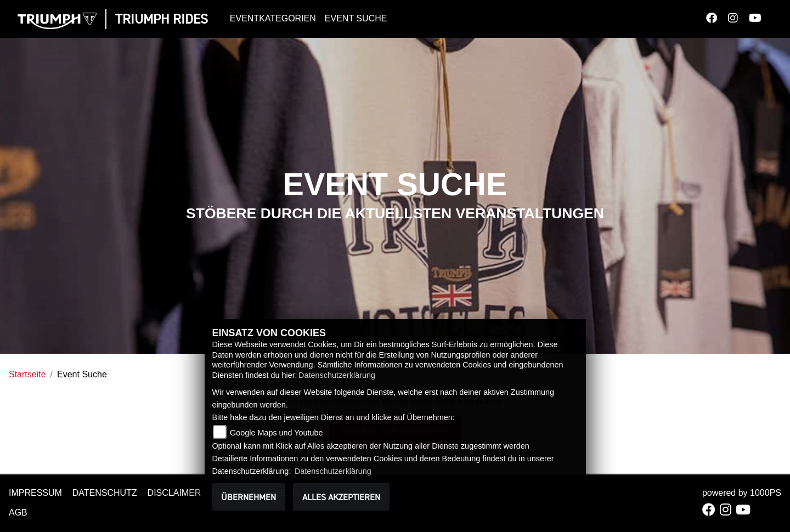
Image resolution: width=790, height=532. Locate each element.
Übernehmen (249, 497)
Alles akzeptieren (341, 497)
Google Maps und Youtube (276, 433)
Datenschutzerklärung (337, 375)
